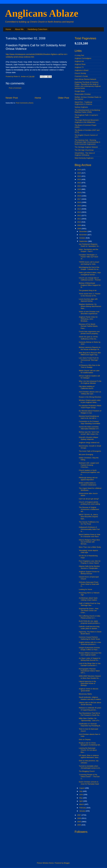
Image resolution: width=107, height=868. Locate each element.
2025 (79, 173)
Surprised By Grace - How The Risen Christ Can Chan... (89, 611)
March (82, 804)
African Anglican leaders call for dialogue (89, 377)
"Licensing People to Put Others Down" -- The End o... (89, 777)
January (82, 811)
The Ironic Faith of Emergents (90, 451)
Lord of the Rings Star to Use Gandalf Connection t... (90, 664)
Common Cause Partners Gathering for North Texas (89, 638)
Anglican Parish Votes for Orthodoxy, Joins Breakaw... (88, 319)
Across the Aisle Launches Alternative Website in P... (89, 428)
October (82, 238)
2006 (79, 818)
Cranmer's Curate (81, 76)
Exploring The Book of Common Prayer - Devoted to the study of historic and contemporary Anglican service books (88, 85)
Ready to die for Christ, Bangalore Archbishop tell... (90, 744)
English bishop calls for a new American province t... (90, 643)
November (83, 235)
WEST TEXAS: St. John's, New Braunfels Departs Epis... (89, 517)
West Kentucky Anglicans (84, 158)
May (81, 798)
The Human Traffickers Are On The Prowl (89, 523)
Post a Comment (15, 88)
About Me (19, 29)
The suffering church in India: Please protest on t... (90, 617)
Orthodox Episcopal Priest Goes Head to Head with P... (89, 584)
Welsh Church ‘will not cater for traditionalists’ (89, 372)
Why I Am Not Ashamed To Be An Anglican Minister (90, 382)
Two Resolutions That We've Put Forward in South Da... (90, 714)
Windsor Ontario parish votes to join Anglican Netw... (90, 401)
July (81, 791)
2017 (79, 199)
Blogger (67, 863)
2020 (79, 189)
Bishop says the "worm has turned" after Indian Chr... (89, 433)
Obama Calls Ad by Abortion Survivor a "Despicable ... (89, 567)
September (84, 241)
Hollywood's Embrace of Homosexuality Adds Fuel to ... (89, 529)
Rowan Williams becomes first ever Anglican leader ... (90, 654)
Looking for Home (86, 589)
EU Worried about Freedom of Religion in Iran (90, 412)
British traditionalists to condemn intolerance (88, 484)
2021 (79, 186)
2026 (79, 170)
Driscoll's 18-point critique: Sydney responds (89, 438)
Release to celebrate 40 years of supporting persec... (90, 709)
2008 (79, 229)
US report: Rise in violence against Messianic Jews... (89, 756)
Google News (80, 91)
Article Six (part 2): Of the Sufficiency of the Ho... (88, 338)
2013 (79, 212)
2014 (79, 209)
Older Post (64, 98)
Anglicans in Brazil (81, 70)
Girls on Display (85, 739)
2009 (79, 225)
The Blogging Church (87, 771)
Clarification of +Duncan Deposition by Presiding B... (90, 725)
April (81, 801)
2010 (79, 222)
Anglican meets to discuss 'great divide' (89, 690)
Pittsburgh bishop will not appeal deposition (88, 479)
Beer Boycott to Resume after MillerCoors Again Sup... (90, 354)
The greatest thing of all (88, 290)
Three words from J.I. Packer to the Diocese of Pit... (90, 295)
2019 (79, 192)
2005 (79, 822)
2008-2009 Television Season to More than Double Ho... (90, 677)
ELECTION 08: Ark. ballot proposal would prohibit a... (90, 622)
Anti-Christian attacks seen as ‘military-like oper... (90, 393)
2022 (79, 183)
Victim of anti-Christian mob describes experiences (89, 313)
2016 (79, 202)
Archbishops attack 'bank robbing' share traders (88, 599)
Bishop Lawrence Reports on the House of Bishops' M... (90, 348)
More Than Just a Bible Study (90, 547)
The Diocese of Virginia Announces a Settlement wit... (89, 509)
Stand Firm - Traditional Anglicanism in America (83, 103)
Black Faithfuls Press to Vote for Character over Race (90, 535)
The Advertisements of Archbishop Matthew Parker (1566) (87, 111)
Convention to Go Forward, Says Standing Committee (90, 422)
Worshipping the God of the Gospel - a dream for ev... (89, 268)
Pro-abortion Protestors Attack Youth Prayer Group (90, 407)
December (83, 231)
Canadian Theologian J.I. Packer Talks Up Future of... (89, 257)
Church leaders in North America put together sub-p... (89, 472)
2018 (79, 196)
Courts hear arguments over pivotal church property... (89, 333)
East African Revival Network (85, 79)
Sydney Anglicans (81, 107)
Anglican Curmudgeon (83, 58)
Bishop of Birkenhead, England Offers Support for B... (90, 285)
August (82, 788)
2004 (79, 825)
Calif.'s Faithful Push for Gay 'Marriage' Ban (90, 604)
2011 (79, 219)
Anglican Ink (79, 61)
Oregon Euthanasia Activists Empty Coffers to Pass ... (89, 649)
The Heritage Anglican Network (86, 147)
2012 (79, 216)
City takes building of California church (87, 387)
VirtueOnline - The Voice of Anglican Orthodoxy (85, 154)
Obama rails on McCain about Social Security (90, 704)
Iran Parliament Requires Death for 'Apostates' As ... (90, 245)
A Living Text (79, 55)
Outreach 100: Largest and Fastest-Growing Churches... (89, 465)
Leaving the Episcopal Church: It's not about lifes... (88, 750)
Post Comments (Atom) (25, 103)
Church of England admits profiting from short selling (89, 503)
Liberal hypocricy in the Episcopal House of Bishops (87, 683)
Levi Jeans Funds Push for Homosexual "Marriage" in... (89, 360)
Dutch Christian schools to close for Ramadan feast (89, 783)
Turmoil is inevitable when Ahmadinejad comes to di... (90, 767)
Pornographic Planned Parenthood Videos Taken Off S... (89, 671)
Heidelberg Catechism (37, 29)
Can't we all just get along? (89, 499)
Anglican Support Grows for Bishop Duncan (89, 573)
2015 (79, 206)
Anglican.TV (79, 67)
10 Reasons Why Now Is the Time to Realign (89, 366)
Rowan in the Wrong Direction (90, 397)
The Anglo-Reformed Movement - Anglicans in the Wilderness (87, 121)
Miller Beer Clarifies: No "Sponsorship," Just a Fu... (90, 719)
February (83, 808)
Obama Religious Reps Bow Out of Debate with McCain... (89, 542)
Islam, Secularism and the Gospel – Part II (89, 250)
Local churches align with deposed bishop (88, 300)
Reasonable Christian (83, 94)
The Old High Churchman (84, 150)
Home (8, 29)
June (81, 795)
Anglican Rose (80, 64)
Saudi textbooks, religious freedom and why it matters (90, 698)
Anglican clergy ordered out (89, 443)
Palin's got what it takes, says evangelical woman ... (90, 274)
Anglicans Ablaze (42, 13)
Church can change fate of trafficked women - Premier (90, 279)
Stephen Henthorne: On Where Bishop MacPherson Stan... (90, 306)
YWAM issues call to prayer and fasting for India (89, 263)
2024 (79, 176)
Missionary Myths (85, 694)
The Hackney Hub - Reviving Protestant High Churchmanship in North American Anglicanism (87, 142)
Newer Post (12, 98)
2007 (79, 815)
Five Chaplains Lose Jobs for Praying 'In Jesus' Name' (90, 562)
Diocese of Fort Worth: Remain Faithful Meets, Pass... (88, 326)
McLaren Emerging (86, 454)
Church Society (80, 73)
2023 (79, 179)
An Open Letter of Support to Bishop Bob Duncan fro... (90, 659)
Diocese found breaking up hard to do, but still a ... (89, 417)
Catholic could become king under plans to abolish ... (89, 627)
